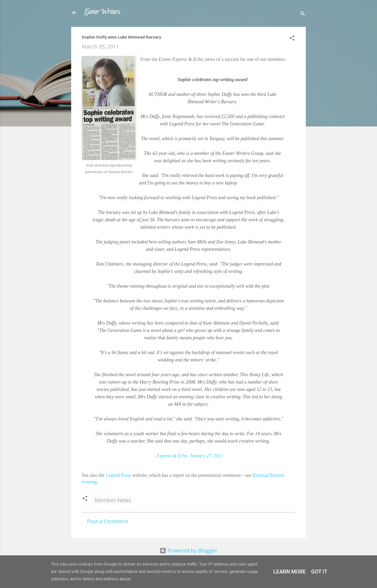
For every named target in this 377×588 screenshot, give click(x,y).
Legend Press (118, 475)
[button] (292, 39)
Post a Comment (108, 521)
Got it (319, 572)
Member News (113, 500)
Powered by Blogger (189, 550)
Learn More (290, 572)
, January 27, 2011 (190, 456)
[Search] (303, 14)
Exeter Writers (102, 13)
